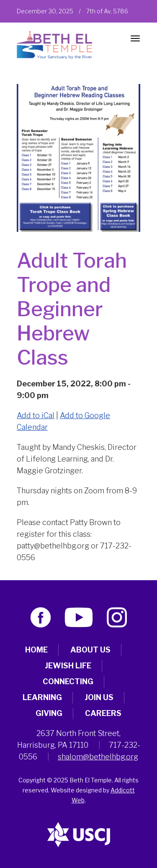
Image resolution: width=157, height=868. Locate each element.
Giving (49, 713)
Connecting (68, 681)
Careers (103, 713)
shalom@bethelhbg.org (98, 757)
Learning (42, 697)
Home (36, 650)
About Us (90, 650)
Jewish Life (68, 666)
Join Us (99, 697)
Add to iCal (36, 415)
